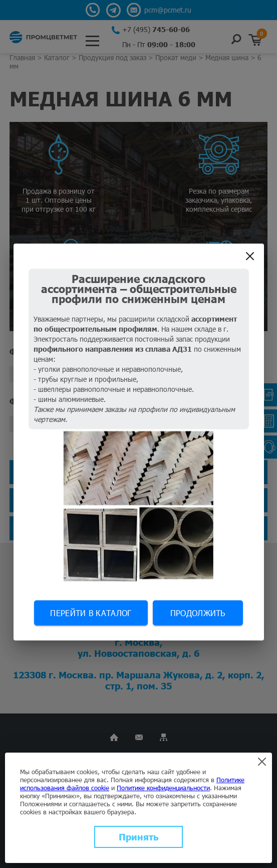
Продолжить (198, 613)
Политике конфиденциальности (163, 788)
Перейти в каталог (91, 613)
